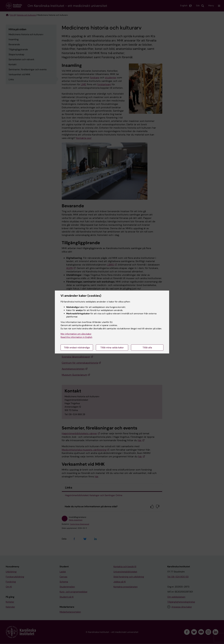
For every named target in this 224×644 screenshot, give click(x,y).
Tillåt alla (147, 348)
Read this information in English (76, 337)
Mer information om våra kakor (76, 334)
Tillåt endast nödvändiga (77, 348)
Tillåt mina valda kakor (112, 348)
